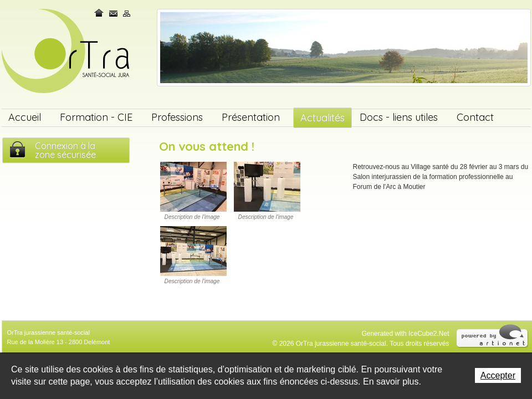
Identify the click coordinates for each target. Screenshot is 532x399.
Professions (177, 117)
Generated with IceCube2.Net (405, 334)
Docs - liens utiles (399, 117)
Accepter (498, 375)
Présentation (251, 117)
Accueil (25, 117)
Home (100, 13)
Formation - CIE (96, 117)
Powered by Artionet (492, 336)
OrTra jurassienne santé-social (67, 52)
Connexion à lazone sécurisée (65, 150)
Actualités (323, 118)
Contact (114, 13)
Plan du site (127, 13)
